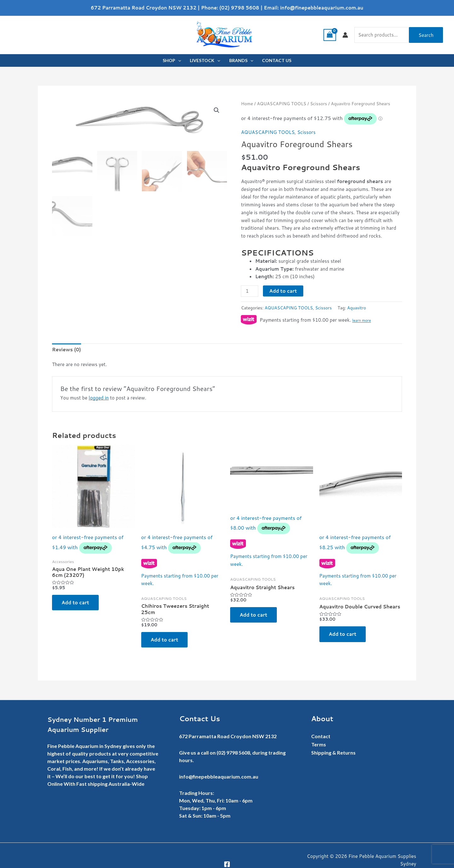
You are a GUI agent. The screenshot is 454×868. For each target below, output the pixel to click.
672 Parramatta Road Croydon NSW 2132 (144, 8)
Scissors (319, 103)
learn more (361, 321)
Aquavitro (357, 308)
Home (247, 103)
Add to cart (283, 291)
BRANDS (241, 60)
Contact (321, 736)
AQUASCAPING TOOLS (282, 103)
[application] (178, 60)
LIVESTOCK (205, 60)
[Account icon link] (345, 35)
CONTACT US (277, 60)
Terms (319, 744)
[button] (217, 110)
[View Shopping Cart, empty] (330, 35)
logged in (99, 398)
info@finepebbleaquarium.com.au (322, 8)
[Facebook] (227, 864)
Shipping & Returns (333, 753)
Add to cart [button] (75, 603)
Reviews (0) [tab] (67, 350)
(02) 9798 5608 (239, 8)
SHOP (172, 60)
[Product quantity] (249, 291)
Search (426, 35)
